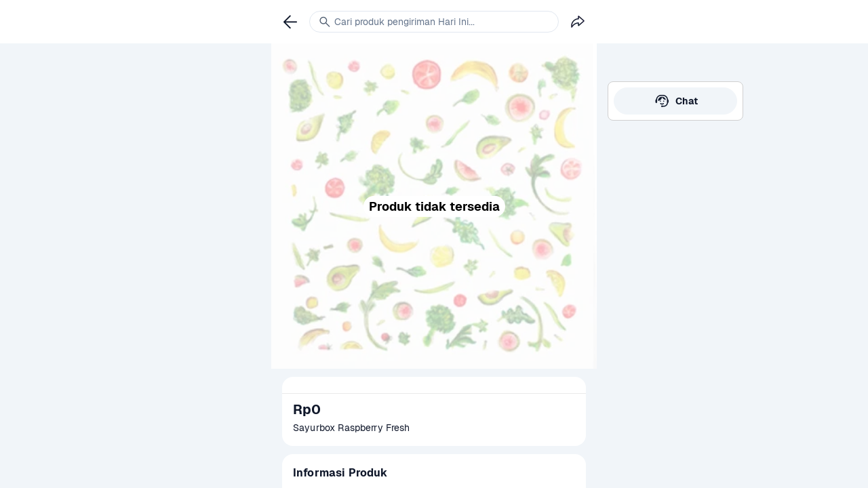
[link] (675, 101)
